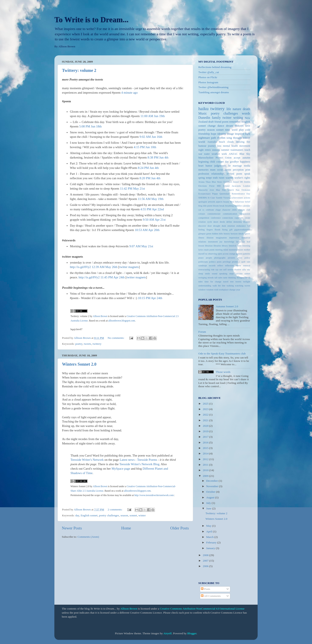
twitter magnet (128, 267)
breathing (229, 206)
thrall (248, 278)
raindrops (203, 265)
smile (207, 273)
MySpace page (121, 469)
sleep (201, 273)
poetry (79, 344)
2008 (206, 555)
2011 (206, 465)
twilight (247, 282)
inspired (239, 134)
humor (209, 166)
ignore (247, 234)
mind (226, 250)
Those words (223, 372)
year (238, 290)
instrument (213, 242)
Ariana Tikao (205, 182)
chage (218, 210)
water (207, 154)
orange (232, 254)
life (229, 109)
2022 (206, 415)
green (209, 234)
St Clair (211, 198)
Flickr (212, 186)
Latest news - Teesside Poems (138, 460)
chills (234, 210)
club (248, 210)
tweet (222, 178)
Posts (206, 589)
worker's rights (242, 178)
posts (219, 262)
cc (203, 210)
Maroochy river (206, 190)
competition (204, 218)
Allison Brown (100, 316)
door (210, 226)
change (212, 126)
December (212, 481)
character (226, 210)
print (248, 170)
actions (247, 198)
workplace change (227, 290)
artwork (211, 202)
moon (240, 250)
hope (214, 134)
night (201, 150)
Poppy (215, 194)
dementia (238, 222)
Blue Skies (217, 182)
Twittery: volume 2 (79, 70)
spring (202, 178)
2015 (206, 448)
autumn (246, 158)
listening (246, 246)
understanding (205, 286)
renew (238, 265)
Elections (203, 186)
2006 (206, 566)
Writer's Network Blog (145, 464)
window (202, 290)
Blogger (192, 633)
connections (228, 218)
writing (238, 118)
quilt (243, 262)
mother (247, 250)
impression (234, 238)
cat (200, 210)
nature (237, 109)
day (77, 515)
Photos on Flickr (208, 77)
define (229, 222)
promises (236, 262)
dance (221, 126)
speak (247, 174)
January (211, 548)
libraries (217, 246)
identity (222, 134)
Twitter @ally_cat (209, 72)
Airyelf (168, 633)
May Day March (225, 190)
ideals (241, 234)
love (248, 126)
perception (238, 170)
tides (200, 282)
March (210, 537)
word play (238, 130)
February (212, 542)
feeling (202, 230)
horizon (234, 234)
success (239, 273)
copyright (239, 218)
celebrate (210, 210)
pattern (239, 254)
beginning (204, 162)
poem (225, 122)
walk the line (219, 286)
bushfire (238, 206)
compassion (245, 214)
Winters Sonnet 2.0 (79, 364)
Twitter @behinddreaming (213, 87)
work (224, 154)
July (209, 503)
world (202, 142)
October (211, 492)
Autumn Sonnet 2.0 (227, 306)
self (225, 269)
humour (202, 146)
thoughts (241, 278)
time (228, 130)
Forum (202, 332)
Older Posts (179, 528)
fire (248, 142)
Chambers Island (231, 182)
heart (201, 166)
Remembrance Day (241, 194)
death (246, 109)
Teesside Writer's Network (87, 460)
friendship (204, 134)
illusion (210, 238)
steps (232, 273)
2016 (206, 442)
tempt (209, 178)
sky (249, 269)
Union (228, 158)
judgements (220, 166)
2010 (206, 470)
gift (231, 230)
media (247, 166)
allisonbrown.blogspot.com (122, 321)
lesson (201, 246)
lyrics (201, 250)
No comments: (116, 338)
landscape (241, 242)
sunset (247, 273)
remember (235, 122)
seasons (216, 150)
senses (231, 269)
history (227, 234)
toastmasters (237, 150)
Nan (237, 190)
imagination (221, 238)
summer (225, 150)
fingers (210, 230)
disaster (247, 222)
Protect (219, 158)
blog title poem (205, 206)
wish (216, 290)
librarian (209, 246)
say (217, 269)
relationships (218, 174)
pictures (231, 258)
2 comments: (115, 509)
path (213, 138)
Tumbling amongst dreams (214, 92)
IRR (219, 186)
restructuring (204, 269)
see (221, 269)
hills (221, 234)
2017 (206, 437)
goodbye (234, 162)
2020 (206, 426)
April (210, 531)
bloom (216, 206)
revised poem (234, 174)
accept (237, 158)
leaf (248, 242)
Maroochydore (206, 158)
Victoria (227, 198)
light (248, 134)
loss (219, 146)
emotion (231, 226)
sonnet (133, 515)
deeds (222, 222)
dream (230, 126)
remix (208, 150)
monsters (233, 250)
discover (202, 226)
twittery (97, 344)
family (216, 118)
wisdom (210, 290)
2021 (206, 420)
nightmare (204, 138)
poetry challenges (109, 515)
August (211, 497)
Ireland (226, 186)
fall (249, 226)
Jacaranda (236, 186)
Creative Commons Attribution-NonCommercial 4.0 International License (202, 609)
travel (226, 282)
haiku (203, 109)
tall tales (218, 278)
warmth (229, 178)
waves (247, 286)
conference (216, 218)
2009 (206, 476)
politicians (203, 262)
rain (248, 262)
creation (202, 222)
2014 (206, 453)
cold (248, 130)
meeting (219, 250)
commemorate (214, 214)
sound (215, 273)
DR (241, 182)
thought (237, 138)
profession (204, 174)
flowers (239, 126)
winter (142, 515)
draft (211, 122)
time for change (213, 282)
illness (201, 238)
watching (239, 286)
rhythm (221, 138)
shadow (238, 269)
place (240, 258)
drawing (240, 142)
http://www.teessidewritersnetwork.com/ (154, 495)
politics (212, 262)
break (222, 206)
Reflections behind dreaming (215, 67)
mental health (230, 146)
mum (213, 170)
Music (203, 113)
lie (229, 166)
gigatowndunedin (242, 230)
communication (230, 214)
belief (248, 202)
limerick (233, 246)
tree (232, 282)
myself (201, 254)
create (247, 218)
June (209, 508)
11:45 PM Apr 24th (113, 277)
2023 (206, 409)
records (212, 265)
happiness (245, 162)
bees (232, 202)
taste (225, 278)
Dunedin (204, 118)
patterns (247, 254)
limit (239, 246)
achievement (237, 198)
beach (222, 142)
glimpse (202, 234)
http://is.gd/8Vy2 (80, 267)
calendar (246, 206)
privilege (227, 262)
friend (218, 122)
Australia (212, 142)
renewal (247, 265)
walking (230, 286)
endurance (241, 226)
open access (223, 254)
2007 (206, 561)
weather (216, 154)
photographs (220, 258)
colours (202, 214)
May (209, 526)
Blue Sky (245, 154)
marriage (237, 166)
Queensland (225, 194)
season (124, 515)
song (229, 138)
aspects (219, 202)
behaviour (240, 202)
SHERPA (203, 198)
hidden (215, 234)
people (209, 258)
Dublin (247, 182)
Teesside (125, 464)
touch (247, 150)
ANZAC (233, 154)
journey (212, 146)
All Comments (211, 596)
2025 (206, 404)
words (246, 113)
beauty (226, 202)
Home (126, 528)
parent (228, 170)
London (247, 186)
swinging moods (206, 278)
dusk (224, 226)
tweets (88, 344)
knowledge (229, 242)
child (212, 162)
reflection (229, 265)
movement (245, 146)
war (200, 154)
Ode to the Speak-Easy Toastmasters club (222, 353)
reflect (220, 265)
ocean (220, 170)
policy (247, 258)
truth (215, 178)
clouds (231, 142)
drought (217, 226)
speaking (223, 273)
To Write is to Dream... (91, 20)
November (213, 486)
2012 (206, 459)
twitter (227, 118)
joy (221, 242)
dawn (216, 222)
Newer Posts (72, 528)
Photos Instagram (208, 82)
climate (242, 210)
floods (217, 230)
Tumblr (219, 198)
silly (244, 269)
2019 (206, 431)
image (230, 134)
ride (213, 269)
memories (203, 170)
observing (213, 254)
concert (220, 162)
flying (225, 230)
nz (206, 254)
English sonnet (89, 515)
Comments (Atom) (88, 537)
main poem (209, 250)
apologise (203, 202)
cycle (209, 222)
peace (201, 258)
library (225, 246)
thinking (232, 278)
